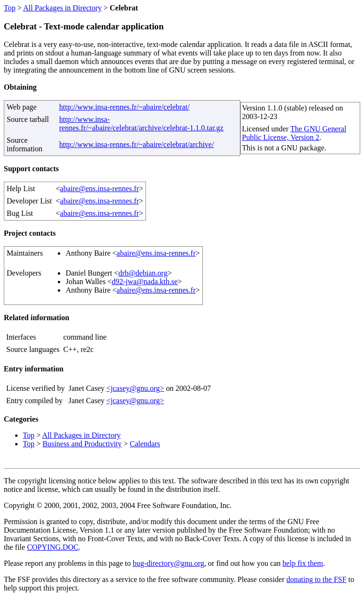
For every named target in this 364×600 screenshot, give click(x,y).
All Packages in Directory (63, 8)
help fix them (303, 563)
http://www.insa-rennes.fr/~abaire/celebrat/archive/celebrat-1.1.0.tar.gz (141, 124)
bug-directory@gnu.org (168, 563)
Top (10, 8)
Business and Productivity (82, 444)
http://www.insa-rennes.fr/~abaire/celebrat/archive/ (137, 144)
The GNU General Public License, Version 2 (294, 133)
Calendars (145, 444)
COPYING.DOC (53, 547)
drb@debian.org (143, 273)
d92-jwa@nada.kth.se (145, 282)
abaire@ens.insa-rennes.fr (100, 189)
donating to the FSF (316, 579)
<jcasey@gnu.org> (135, 388)
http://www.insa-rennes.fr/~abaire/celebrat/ (124, 107)
